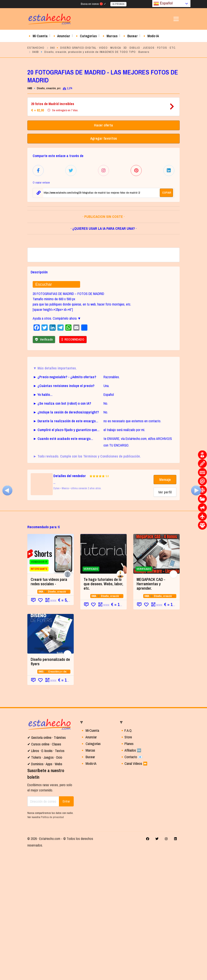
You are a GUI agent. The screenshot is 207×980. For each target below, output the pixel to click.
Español (163, 4)
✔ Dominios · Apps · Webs (45, 892)
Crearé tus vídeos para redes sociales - (49, 709)
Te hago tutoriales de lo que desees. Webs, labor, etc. (103, 712)
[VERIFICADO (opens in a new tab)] (156, 682)
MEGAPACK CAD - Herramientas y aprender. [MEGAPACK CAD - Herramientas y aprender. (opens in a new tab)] (151, 712)
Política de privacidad (52, 945)
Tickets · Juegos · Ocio (46, 885)
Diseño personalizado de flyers (50, 789)
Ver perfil (165, 620)
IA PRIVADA (118, 4)
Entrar (66, 929)
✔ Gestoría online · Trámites (47, 865)
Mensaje (165, 607)
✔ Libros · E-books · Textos (46, 878)
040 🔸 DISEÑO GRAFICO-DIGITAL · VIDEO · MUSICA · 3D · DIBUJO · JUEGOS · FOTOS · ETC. (113, 48)
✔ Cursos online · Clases (44, 872)
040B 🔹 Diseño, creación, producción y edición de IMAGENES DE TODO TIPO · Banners (91, 52)
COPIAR (167, 192)
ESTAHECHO (36, 48)
